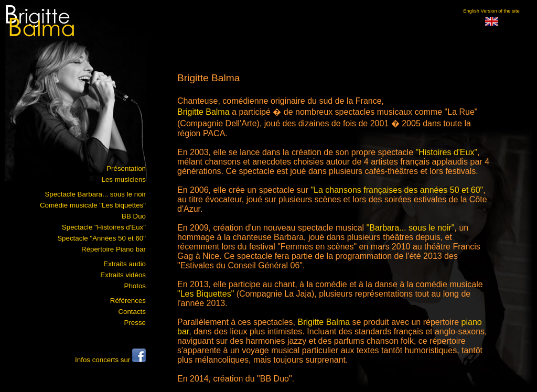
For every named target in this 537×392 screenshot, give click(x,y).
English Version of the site (491, 11)
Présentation (126, 168)
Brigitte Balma (203, 112)
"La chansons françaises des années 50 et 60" (397, 190)
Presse (135, 323)
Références (128, 301)
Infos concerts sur (110, 360)
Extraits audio (125, 264)
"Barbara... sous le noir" (411, 228)
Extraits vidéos (123, 275)
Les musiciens (124, 179)
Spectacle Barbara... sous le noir (95, 194)
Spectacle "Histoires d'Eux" (104, 227)
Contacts (132, 312)
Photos (135, 286)
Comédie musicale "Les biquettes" (93, 205)
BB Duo (134, 216)
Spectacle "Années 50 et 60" (101, 238)
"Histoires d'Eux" (447, 152)
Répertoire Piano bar (114, 249)
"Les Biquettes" (206, 294)
